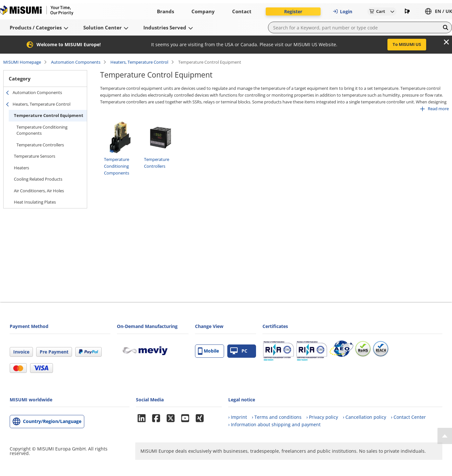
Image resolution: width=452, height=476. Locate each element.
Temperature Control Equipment (49, 115)
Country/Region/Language (52, 421)
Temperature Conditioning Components (42, 130)
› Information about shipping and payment (274, 424)
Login (343, 11)
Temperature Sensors (35, 156)
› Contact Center (408, 417)
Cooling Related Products (38, 179)
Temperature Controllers (40, 145)
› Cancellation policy (365, 417)
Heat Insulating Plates (35, 202)
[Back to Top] (445, 436)
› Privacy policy (322, 417)
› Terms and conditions (277, 417)
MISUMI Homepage (22, 62)
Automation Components (76, 62)
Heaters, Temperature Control (139, 62)
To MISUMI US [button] (407, 44)
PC (239, 351)
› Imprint (238, 417)
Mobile (208, 351)
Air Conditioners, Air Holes (39, 191)
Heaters (21, 168)
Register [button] (293, 11)
